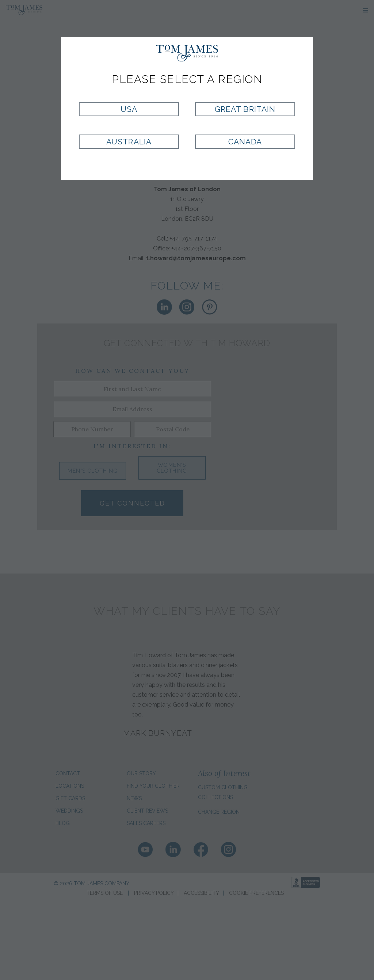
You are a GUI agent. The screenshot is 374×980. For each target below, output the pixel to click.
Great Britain (245, 109)
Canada (245, 142)
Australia (129, 142)
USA (129, 109)
